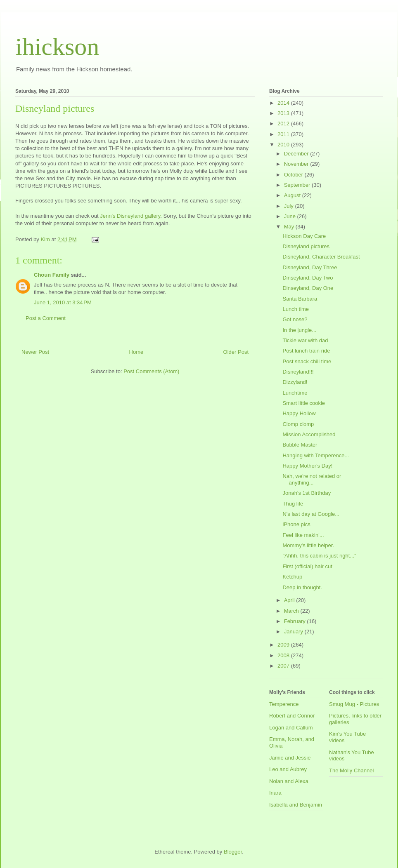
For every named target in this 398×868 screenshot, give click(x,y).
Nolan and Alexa (289, 781)
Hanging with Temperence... (316, 455)
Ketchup (292, 577)
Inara (275, 793)
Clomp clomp (298, 424)
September (298, 185)
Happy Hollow (299, 413)
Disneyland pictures (306, 246)
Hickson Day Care (304, 236)
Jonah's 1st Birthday (307, 493)
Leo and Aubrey (288, 769)
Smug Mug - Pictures (354, 704)
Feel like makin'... (303, 535)
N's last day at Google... (311, 514)
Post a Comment (46, 318)
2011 (284, 134)
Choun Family (52, 275)
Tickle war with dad (305, 340)
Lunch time (296, 309)
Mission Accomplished (309, 434)
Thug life (293, 504)
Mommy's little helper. (308, 545)
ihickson (57, 47)
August (293, 195)
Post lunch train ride (306, 351)
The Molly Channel (351, 770)
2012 (284, 123)
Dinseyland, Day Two (308, 278)
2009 (284, 645)
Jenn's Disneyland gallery (130, 216)
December (297, 154)
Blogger (233, 852)
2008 (284, 655)
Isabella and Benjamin (296, 805)
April (290, 600)
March (292, 611)
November (297, 164)
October (294, 175)
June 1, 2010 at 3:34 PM (63, 302)
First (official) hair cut (307, 566)
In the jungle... (299, 330)
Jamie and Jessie (290, 758)
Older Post (236, 352)
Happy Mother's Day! (307, 466)
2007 (284, 666)
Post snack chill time (307, 361)
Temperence (284, 704)
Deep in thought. (302, 587)
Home (136, 352)
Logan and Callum (291, 728)
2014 (284, 103)
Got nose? (295, 319)
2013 (284, 113)
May (290, 227)
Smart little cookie (304, 403)
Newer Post (35, 352)
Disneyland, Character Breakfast (321, 257)
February (296, 621)
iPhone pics (296, 524)
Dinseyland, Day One (308, 288)
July (290, 206)
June (291, 216)
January (294, 632)
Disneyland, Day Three (310, 267)
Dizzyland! (295, 382)
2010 (284, 145)
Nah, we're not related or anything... (312, 479)
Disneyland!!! (298, 372)
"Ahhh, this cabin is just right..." (319, 556)
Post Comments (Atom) (151, 371)
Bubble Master (300, 445)
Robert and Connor (292, 716)
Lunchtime (295, 393)
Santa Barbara (300, 299)
